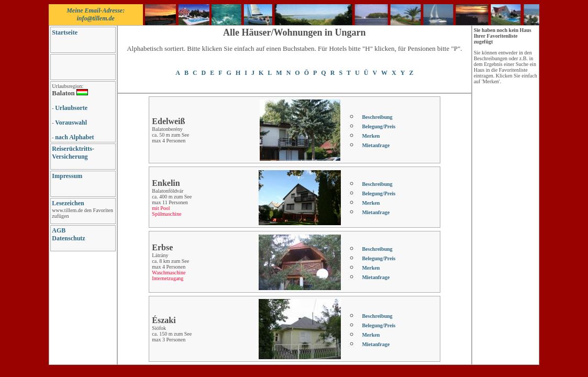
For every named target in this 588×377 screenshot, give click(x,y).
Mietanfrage (376, 145)
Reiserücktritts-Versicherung (73, 153)
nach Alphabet (74, 137)
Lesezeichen (68, 203)
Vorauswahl (71, 123)
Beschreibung (377, 117)
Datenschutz (68, 238)
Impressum (67, 176)
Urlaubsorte (71, 108)
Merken (371, 136)
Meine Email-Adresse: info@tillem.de (96, 14)
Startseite (65, 32)
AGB (59, 230)
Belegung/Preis (379, 126)
